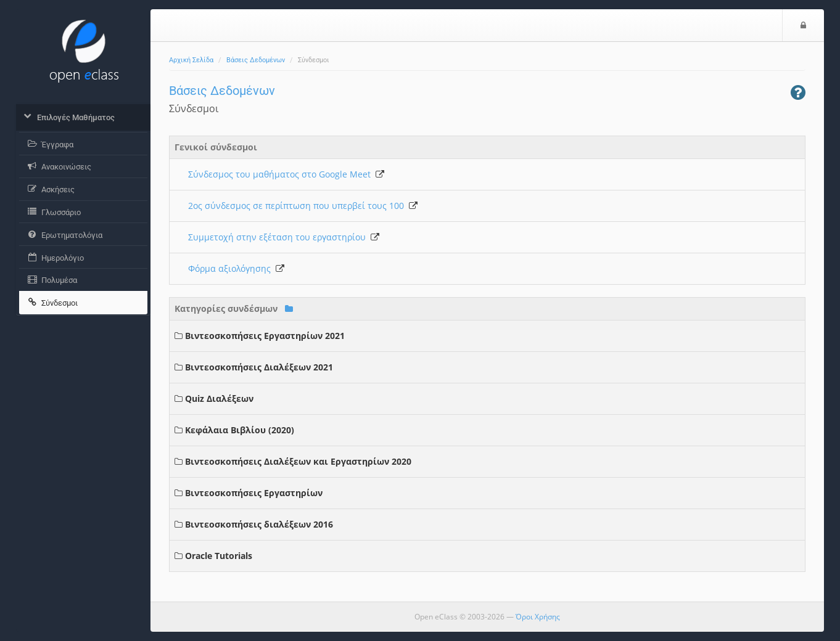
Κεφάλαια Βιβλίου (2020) (240, 430)
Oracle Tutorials (219, 556)
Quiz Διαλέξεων (219, 398)
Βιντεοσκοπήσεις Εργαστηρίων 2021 (265, 336)
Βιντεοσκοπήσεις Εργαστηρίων (254, 493)
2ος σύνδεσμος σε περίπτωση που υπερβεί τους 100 (303, 206)
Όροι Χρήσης (538, 617)
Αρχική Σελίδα (191, 60)
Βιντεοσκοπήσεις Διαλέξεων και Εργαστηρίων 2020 (298, 461)
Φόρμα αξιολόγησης (236, 268)
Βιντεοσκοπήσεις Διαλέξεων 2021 (259, 367)
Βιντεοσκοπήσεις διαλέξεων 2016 (259, 524)
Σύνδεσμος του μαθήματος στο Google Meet (286, 174)
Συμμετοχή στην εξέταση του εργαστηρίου (284, 237)
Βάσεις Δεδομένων (256, 60)
